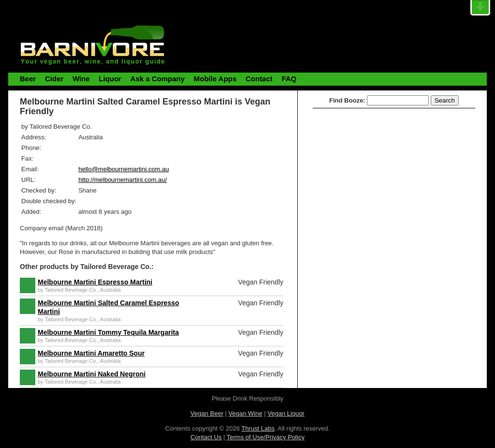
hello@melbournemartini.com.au (124, 169)
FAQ (289, 79)
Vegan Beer (207, 413)
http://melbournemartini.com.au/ (123, 180)
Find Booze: (347, 100)
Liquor (110, 79)
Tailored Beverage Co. (71, 290)
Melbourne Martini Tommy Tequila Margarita (108, 332)
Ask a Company (158, 79)
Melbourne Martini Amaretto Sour (91, 353)
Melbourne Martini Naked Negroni (92, 374)
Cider (54, 79)
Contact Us (206, 437)
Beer (28, 79)
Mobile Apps (215, 79)
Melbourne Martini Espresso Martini (95, 282)
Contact (259, 79)
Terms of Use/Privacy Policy (266, 437)
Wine (81, 79)
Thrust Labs (258, 428)
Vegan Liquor (286, 413)
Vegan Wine (246, 413)
